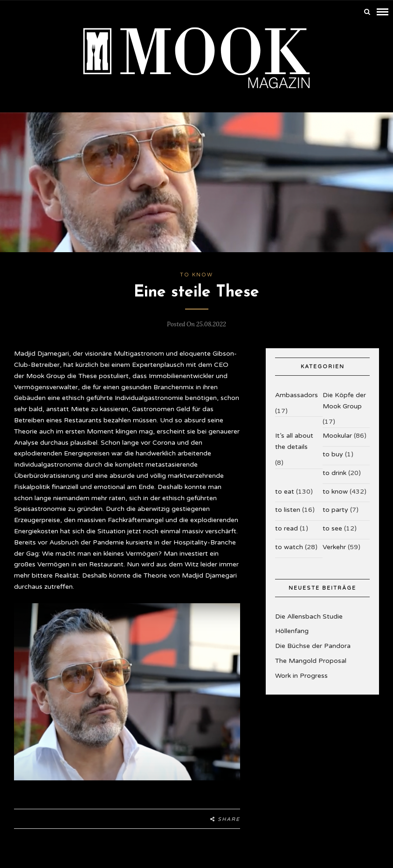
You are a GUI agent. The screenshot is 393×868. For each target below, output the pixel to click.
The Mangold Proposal (311, 658)
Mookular (337, 433)
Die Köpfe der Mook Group (344, 398)
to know (196, 272)
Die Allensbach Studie (309, 614)
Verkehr (334, 545)
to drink (334, 471)
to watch (289, 545)
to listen (288, 508)
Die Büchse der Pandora (313, 644)
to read (286, 526)
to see (332, 526)
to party (335, 508)
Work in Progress (301, 673)
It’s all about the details (294, 439)
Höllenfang (292, 629)
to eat (285, 489)
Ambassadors (296, 393)
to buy (333, 452)
